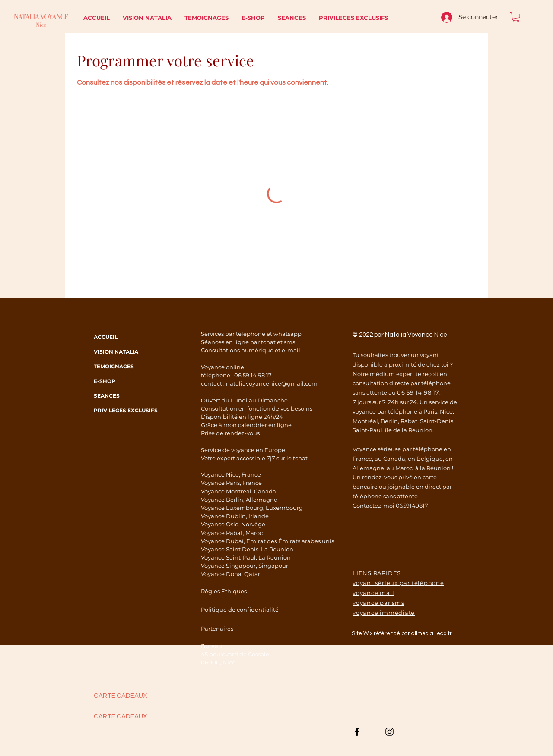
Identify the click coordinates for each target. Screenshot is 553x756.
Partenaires (217, 629)
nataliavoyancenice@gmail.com (272, 383)
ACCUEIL (106, 337)
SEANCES (107, 396)
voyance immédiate (384, 613)
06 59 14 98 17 (253, 375)
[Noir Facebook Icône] (357, 732)
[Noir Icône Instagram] (389, 732)
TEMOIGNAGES (114, 366)
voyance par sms (378, 603)
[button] (516, 17)
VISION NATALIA (116, 352)
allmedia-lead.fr (432, 633)
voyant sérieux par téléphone (398, 583)
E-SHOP (105, 381)
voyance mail (373, 593)
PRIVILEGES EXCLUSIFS (123, 410)
